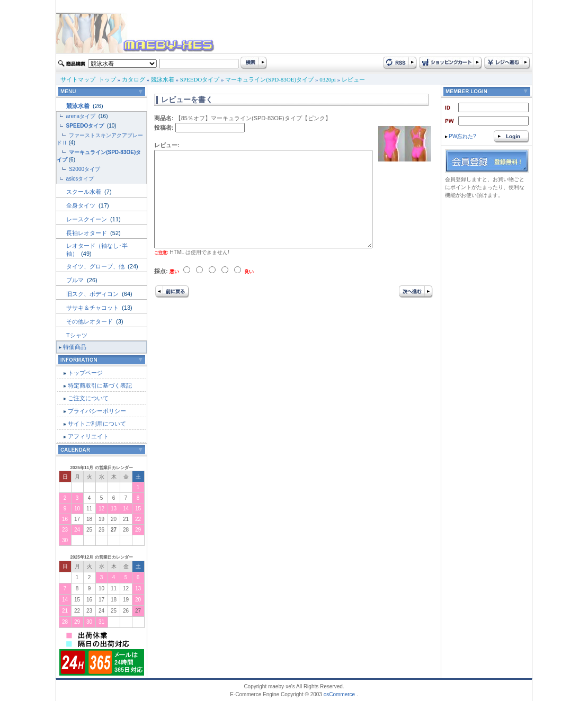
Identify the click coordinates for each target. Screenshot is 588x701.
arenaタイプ (82, 116)
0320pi (328, 79)
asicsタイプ (81, 179)
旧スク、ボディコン (93, 294)
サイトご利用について (97, 424)
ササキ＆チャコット (93, 308)
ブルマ (76, 280)
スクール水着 (84, 192)
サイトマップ (78, 79)
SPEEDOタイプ (200, 79)
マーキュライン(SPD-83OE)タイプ (269, 79)
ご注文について (88, 398)
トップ (107, 79)
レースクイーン (87, 219)
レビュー (353, 79)
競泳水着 (163, 79)
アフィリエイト (88, 436)
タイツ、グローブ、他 (96, 266)
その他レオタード (90, 321)
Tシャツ (77, 335)
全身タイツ (82, 205)
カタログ (133, 79)
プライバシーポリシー (97, 411)
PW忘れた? (461, 136)
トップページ (85, 373)
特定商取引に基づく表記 (100, 385)
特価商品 (75, 347)
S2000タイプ (84, 169)
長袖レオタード (87, 233)
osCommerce (339, 694)
